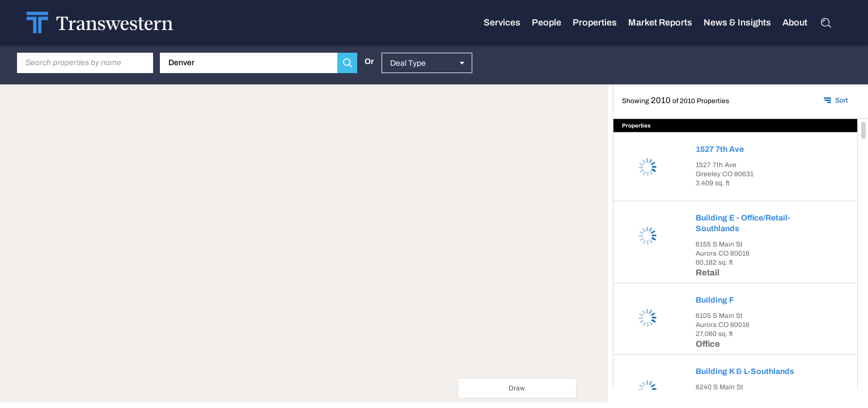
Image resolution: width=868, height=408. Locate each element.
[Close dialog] (374, 220)
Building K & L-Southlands (745, 371)
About (795, 23)
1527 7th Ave (720, 149)
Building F (715, 300)
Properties (595, 22)
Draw (517, 388)
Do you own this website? (266, 267)
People (547, 22)
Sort (842, 100)
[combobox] (427, 63)
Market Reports (660, 22)
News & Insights (737, 23)
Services (502, 23)
